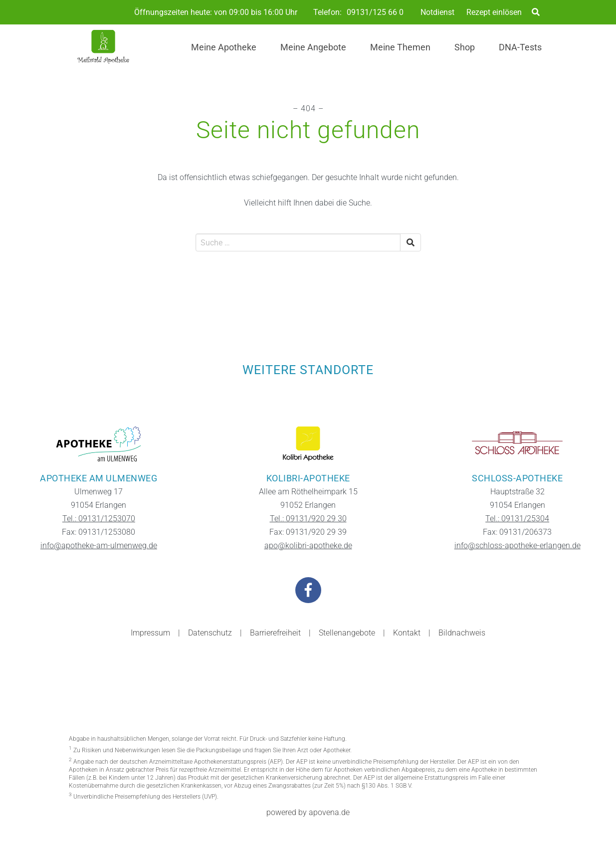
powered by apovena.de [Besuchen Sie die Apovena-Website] (308, 812)
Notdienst (437, 12)
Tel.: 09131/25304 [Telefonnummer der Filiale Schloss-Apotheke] (517, 519)
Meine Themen (400, 47)
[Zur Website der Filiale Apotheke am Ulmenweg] (99, 444)
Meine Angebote (313, 47)
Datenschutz (210, 633)
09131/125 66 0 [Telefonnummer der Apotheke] (375, 12)
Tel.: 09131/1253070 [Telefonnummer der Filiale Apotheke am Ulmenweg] (99, 519)
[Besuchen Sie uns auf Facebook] (308, 590)
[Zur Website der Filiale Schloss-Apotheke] (517, 444)
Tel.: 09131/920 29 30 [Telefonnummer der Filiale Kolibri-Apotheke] (308, 519)
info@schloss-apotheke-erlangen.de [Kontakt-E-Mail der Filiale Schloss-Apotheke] (517, 545)
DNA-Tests (520, 47)
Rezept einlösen (494, 12)
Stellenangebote (347, 633)
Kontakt (407, 633)
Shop (465, 47)
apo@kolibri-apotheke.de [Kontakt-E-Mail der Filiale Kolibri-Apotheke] (308, 545)
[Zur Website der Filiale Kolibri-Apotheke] (308, 444)
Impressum (150, 633)
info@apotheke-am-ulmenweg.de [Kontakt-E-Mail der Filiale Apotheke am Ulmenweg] (99, 545)
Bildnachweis (462, 633)
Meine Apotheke (224, 47)
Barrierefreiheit (275, 633)
